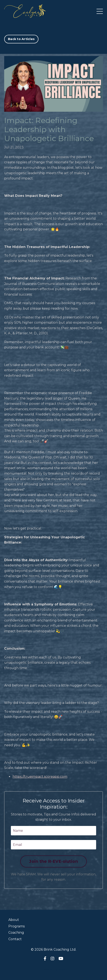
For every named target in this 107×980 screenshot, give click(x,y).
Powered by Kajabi (53, 969)
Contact (15, 939)
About (14, 920)
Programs (17, 926)
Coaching (16, 933)
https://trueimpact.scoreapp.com (40, 777)
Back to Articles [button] (21, 39)
